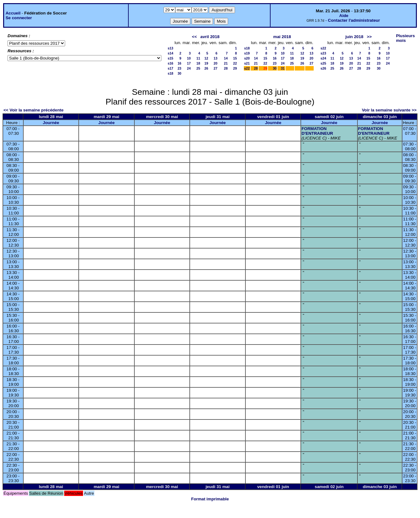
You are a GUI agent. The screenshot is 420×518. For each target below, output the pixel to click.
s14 (171, 53)
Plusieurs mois (406, 38)
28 (226, 68)
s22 (247, 68)
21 (226, 63)
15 (235, 58)
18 (198, 63)
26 (206, 68)
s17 (171, 68)
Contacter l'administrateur (354, 20)
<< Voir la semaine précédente (34, 110)
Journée (51, 123)
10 (189, 58)
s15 (171, 58)
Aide (344, 16)
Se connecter (19, 18)
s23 (323, 53)
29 (235, 68)
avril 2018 (210, 37)
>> (369, 37)
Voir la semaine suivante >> (389, 110)
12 (206, 58)
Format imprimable (210, 499)
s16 (171, 63)
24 (189, 68)
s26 (323, 68)
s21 (247, 63)
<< (194, 37)
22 (235, 63)
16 (179, 63)
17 (189, 63)
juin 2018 (354, 37)
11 (198, 58)
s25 (323, 63)
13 (216, 58)
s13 (171, 48)
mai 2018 (282, 37)
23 (179, 68)
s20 (247, 58)
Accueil (13, 13)
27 (216, 68)
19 (206, 63)
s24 (323, 58)
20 (216, 63)
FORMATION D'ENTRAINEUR (317, 131)
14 (226, 58)
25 (198, 68)
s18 (171, 73)
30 (179, 73)
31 (283, 68)
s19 (247, 53)
